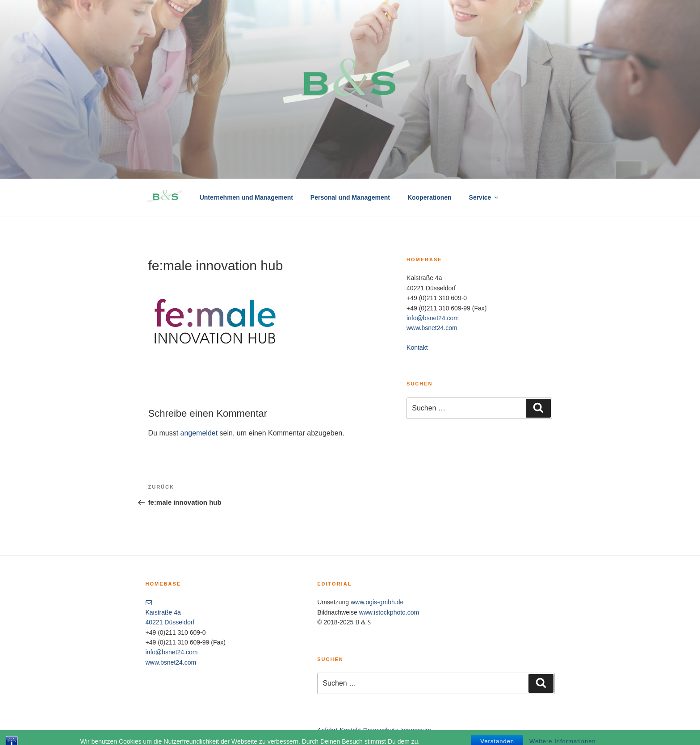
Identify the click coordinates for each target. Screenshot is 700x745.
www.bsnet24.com (432, 328)
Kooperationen (430, 197)
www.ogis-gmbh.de (377, 602)
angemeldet (199, 433)
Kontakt (417, 347)
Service (484, 197)
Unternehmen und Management (246, 197)
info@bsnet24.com (433, 318)
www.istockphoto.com (389, 612)
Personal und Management (350, 197)
